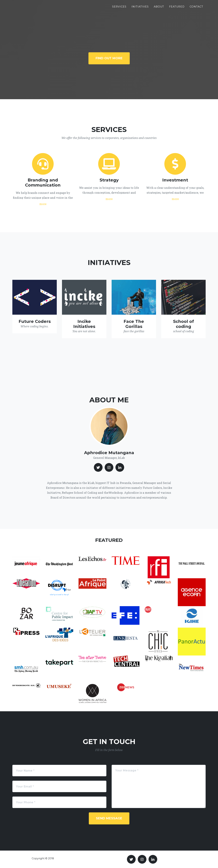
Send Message (109, 818)
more (43, 204)
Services (119, 9)
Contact (196, 9)
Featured (177, 9)
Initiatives (140, 9)
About (159, 9)
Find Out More (109, 58)
